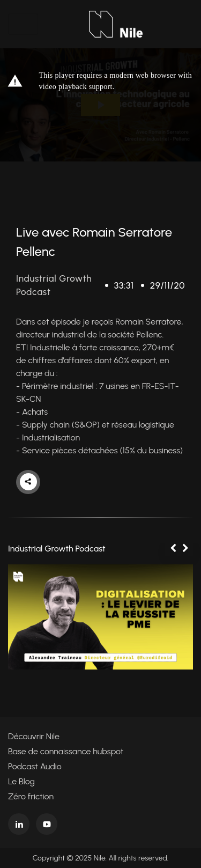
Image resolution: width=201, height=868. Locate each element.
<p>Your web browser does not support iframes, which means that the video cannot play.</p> (100, 105)
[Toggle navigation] (23, 24)
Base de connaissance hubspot (66, 751)
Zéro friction (31, 796)
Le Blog (21, 781)
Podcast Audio (35, 766)
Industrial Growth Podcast (57, 549)
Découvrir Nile (34, 736)
